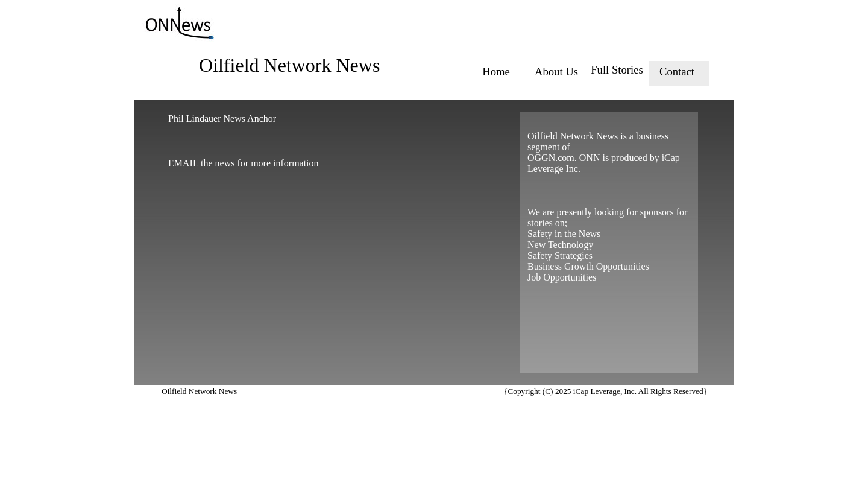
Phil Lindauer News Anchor (222, 119)
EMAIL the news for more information (244, 163)
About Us (556, 71)
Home (496, 71)
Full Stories (617, 70)
